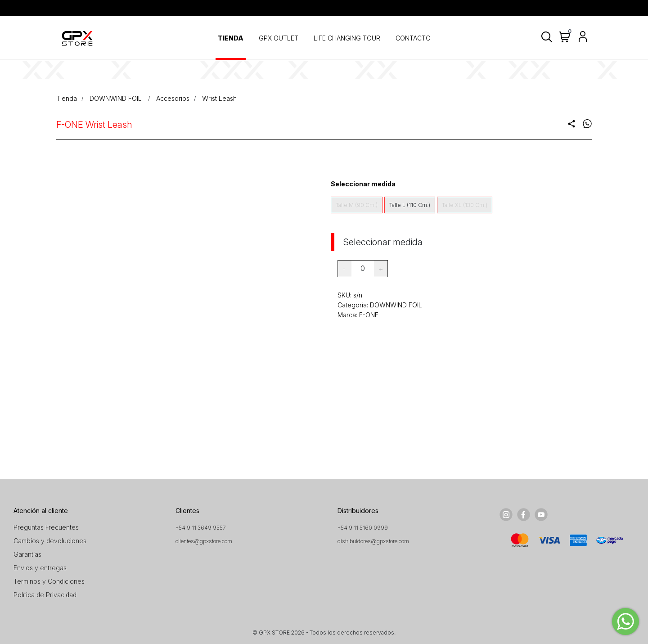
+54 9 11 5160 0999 (363, 528)
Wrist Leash (219, 98)
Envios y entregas (40, 568)
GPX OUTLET (279, 38)
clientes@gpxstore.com (204, 541)
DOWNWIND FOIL (117, 98)
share (571, 124)
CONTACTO (413, 38)
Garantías (27, 554)
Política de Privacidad (45, 595)
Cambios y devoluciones (50, 541)
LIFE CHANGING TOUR (347, 38)
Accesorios (173, 98)
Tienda (67, 98)
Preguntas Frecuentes (46, 527)
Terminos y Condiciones (49, 581)
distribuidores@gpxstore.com (373, 541)
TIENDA (231, 38)
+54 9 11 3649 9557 (201, 528)
